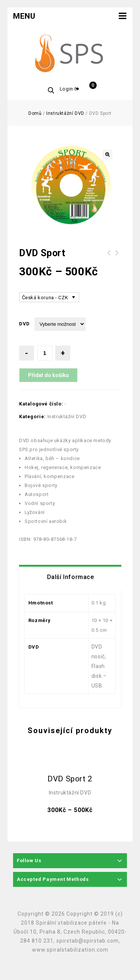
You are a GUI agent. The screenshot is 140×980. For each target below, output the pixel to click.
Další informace (71, 577)
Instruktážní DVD (65, 113)
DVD (24, 324)
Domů (35, 113)
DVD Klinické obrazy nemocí (117, 257)
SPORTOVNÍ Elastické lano (109, 257)
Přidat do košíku (48, 375)
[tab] (70, 577)
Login (67, 89)
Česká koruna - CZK (45, 298)
